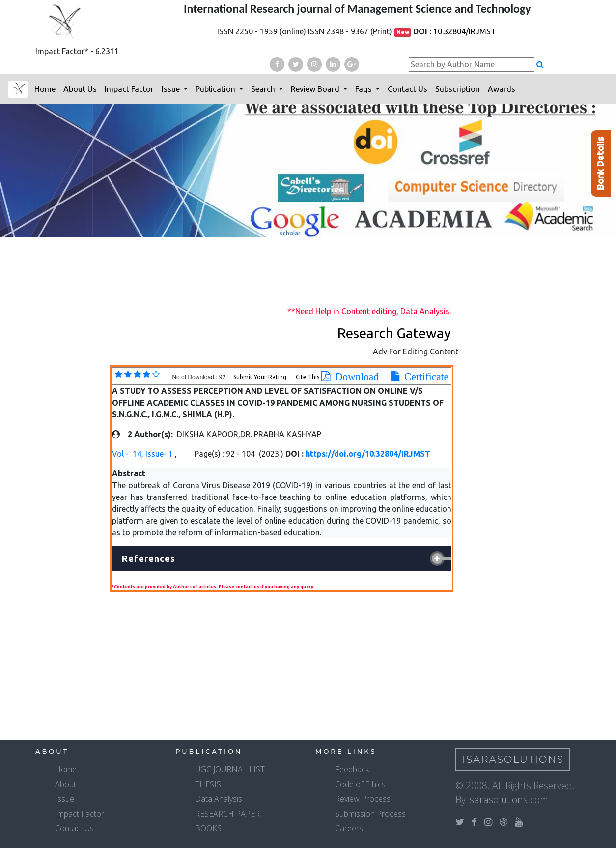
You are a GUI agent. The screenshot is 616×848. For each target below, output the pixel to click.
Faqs (364, 89)
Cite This (308, 377)
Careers (349, 828)
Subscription (458, 89)
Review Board (316, 89)
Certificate (424, 377)
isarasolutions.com (508, 800)
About (66, 784)
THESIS (208, 784)
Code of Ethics (360, 784)
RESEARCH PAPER (227, 814)
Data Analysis (219, 799)
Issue (172, 89)
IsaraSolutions (513, 760)
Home (45, 89)
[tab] (282, 559)
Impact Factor (129, 89)
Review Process (363, 799)
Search (264, 89)
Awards (502, 89)
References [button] (149, 558)
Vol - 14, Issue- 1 (143, 454)
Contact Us (407, 89)
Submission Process (370, 814)
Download (354, 377)
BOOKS (208, 828)
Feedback (352, 769)
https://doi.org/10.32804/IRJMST (368, 454)
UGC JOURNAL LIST (230, 769)
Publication (216, 89)
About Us (80, 89)
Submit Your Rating (261, 377)
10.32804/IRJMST (465, 31)
